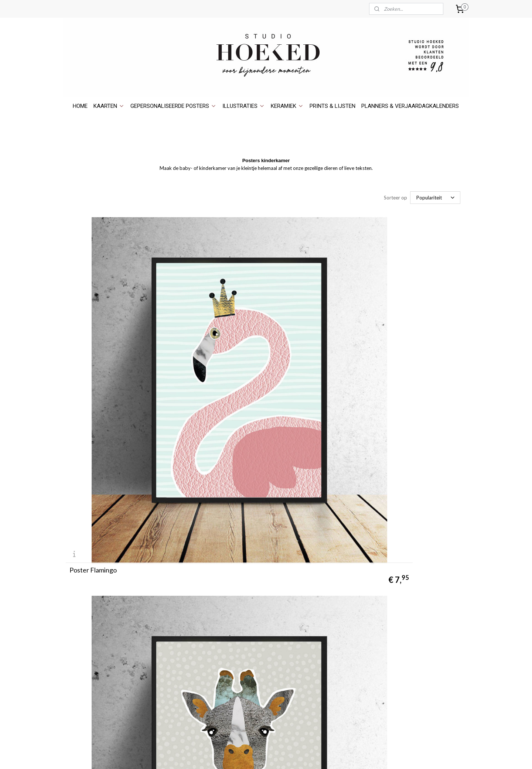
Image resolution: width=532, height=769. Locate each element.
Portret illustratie (421, 608)
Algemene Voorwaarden (94, 666)
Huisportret (413, 600)
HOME (80, 106)
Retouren (77, 650)
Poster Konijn (360, 352)
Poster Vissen (225, 513)
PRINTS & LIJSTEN (332, 106)
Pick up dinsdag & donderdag (99, 641)
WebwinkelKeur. (328, 627)
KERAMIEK (287, 106)
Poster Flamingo (93, 352)
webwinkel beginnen (282, 756)
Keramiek (410, 616)
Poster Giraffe (226, 352)
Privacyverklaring (85, 674)
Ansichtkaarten (417, 575)
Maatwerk (77, 616)
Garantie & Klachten (89, 658)
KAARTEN (109, 106)
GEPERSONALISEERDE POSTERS (173, 106)
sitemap (244, 756)
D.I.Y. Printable (83, 625)
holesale (81, 592)
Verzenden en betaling (92, 633)
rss (257, 756)
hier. (346, 677)
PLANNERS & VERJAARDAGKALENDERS (410, 106)
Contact (75, 583)
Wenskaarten (415, 583)
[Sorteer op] (435, 197)
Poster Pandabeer (96, 513)
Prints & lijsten (417, 625)
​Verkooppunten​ (84, 600)
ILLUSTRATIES (244, 106)
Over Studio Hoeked (89, 575)
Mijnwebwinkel (342, 756)
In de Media (79, 608)
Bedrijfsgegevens (86, 682)
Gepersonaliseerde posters (432, 592)
